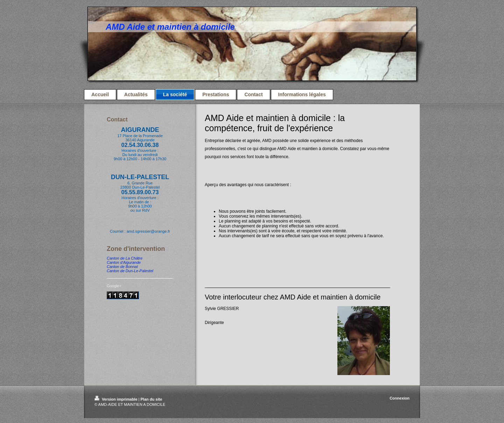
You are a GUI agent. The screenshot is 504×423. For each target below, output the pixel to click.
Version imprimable (117, 399)
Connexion (400, 398)
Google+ (114, 286)
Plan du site (152, 399)
